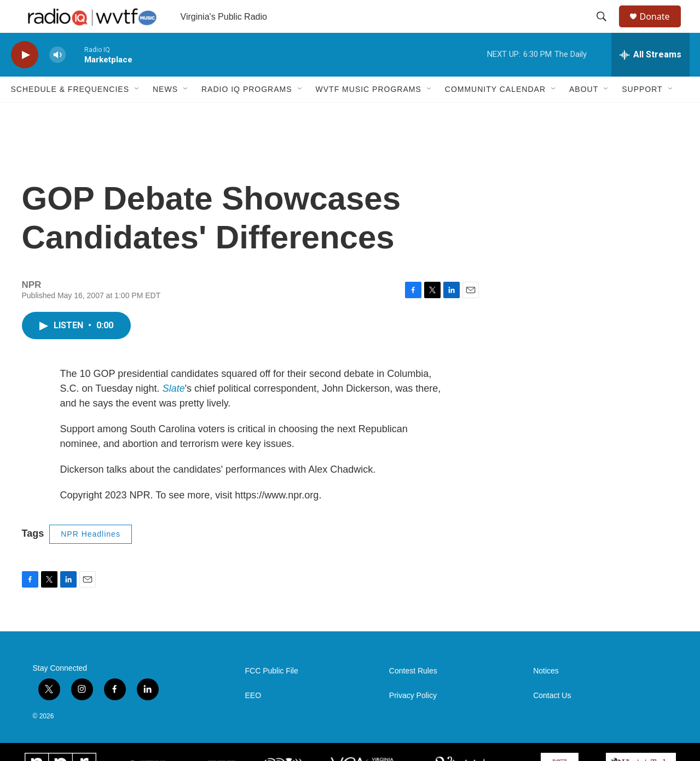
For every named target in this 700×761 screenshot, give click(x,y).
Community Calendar (495, 114)
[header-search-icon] (607, 29)
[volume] (57, 80)
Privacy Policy (413, 720)
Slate (174, 413)
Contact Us (552, 720)
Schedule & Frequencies (70, 114)
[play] (25, 80)
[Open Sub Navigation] (137, 114)
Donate (662, 29)
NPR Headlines (91, 559)
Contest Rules (413, 696)
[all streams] (650, 79)
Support (642, 114)
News (165, 114)
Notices (546, 696)
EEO (253, 720)
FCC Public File (272, 696)
